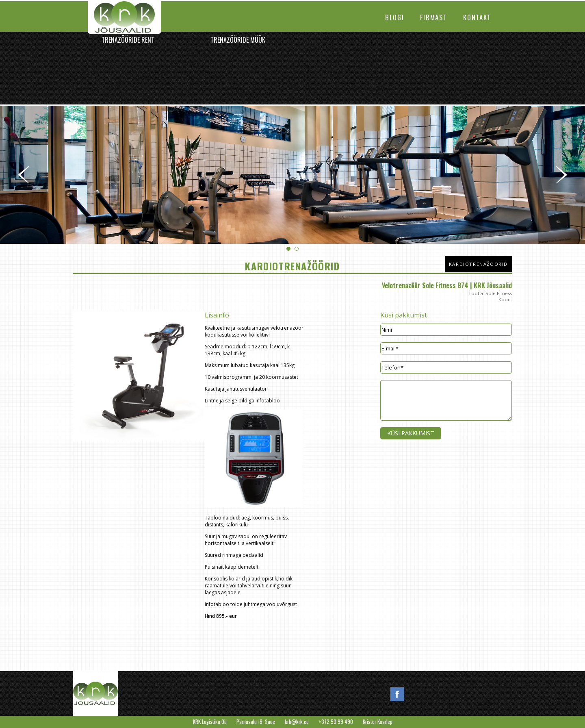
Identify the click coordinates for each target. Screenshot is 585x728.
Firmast (433, 17)
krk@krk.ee (297, 722)
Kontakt (477, 17)
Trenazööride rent (128, 40)
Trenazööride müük (238, 40)
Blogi (394, 17)
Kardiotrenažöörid (478, 264)
